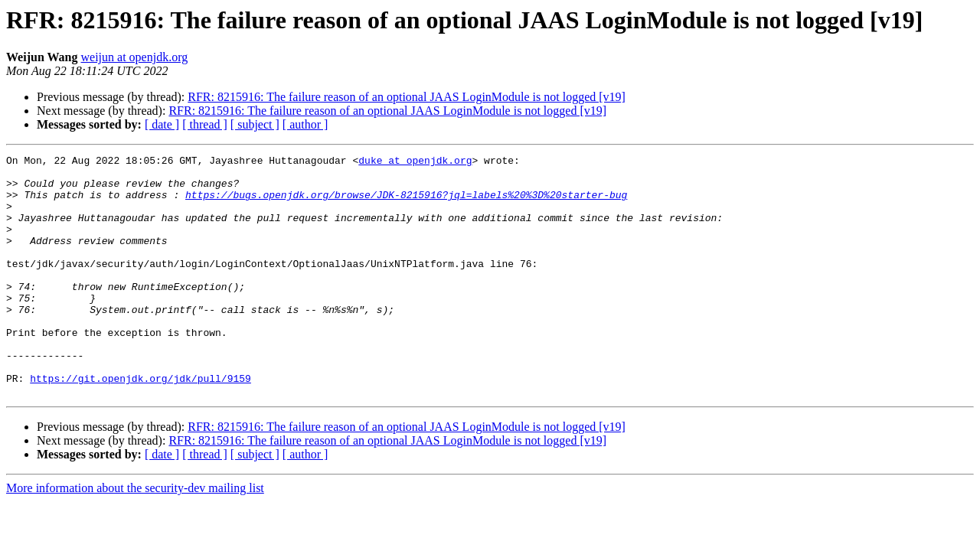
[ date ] (162, 124)
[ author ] (305, 124)
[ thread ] (205, 124)
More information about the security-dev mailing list (135, 536)
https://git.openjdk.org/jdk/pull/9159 (140, 424)
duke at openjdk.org (415, 162)
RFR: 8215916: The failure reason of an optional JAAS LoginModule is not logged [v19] (407, 97)
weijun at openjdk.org (135, 57)
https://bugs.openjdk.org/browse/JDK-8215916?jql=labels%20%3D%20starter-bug (406, 204)
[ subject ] (255, 124)
